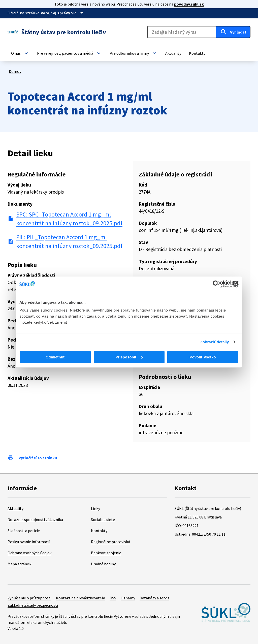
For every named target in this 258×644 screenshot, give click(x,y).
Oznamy (128, 598)
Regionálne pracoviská (110, 542)
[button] (20, 53)
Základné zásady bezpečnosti (33, 605)
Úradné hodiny (103, 564)
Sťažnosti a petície (24, 531)
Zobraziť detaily (215, 342)
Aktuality (15, 508)
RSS (113, 598)
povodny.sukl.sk (189, 4)
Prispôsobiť (129, 357)
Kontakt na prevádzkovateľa (80, 598)
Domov (15, 71)
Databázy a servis (154, 598)
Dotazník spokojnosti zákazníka (35, 519)
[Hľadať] (233, 32)
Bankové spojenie (106, 553)
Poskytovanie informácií (29, 542)
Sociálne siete (103, 519)
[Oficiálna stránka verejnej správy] (63, 13)
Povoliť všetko (203, 357)
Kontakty (99, 531)
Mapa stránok (19, 564)
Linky (95, 508)
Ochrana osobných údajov (29, 553)
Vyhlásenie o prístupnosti (29, 598)
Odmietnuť (55, 357)
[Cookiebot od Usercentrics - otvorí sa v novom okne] (217, 284)
